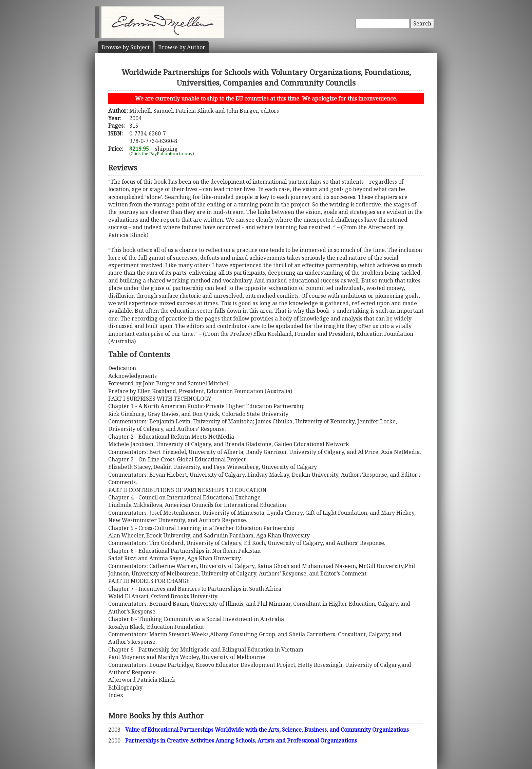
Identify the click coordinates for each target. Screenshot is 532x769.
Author (182, 47)
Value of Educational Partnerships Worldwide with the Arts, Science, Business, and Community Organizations (267, 730)
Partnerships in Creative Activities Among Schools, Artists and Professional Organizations (241, 740)
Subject (126, 47)
